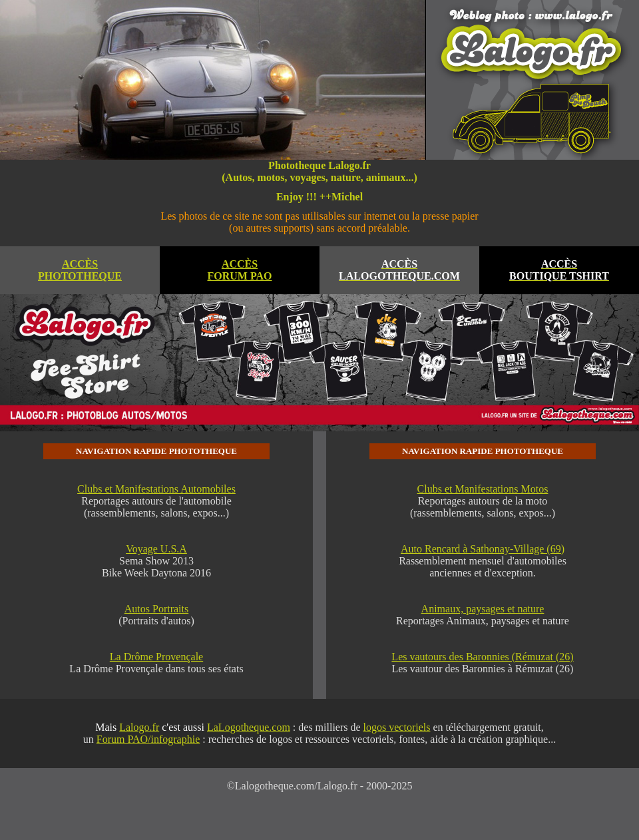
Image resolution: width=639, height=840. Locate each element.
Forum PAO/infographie (148, 739)
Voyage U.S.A (156, 549)
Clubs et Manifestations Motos (483, 489)
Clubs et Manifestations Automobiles (156, 489)
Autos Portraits (156, 609)
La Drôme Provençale (156, 657)
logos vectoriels (397, 727)
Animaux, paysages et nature (483, 609)
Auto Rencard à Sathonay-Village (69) (483, 549)
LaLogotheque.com (249, 727)
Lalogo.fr (139, 727)
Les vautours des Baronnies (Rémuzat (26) (482, 657)
